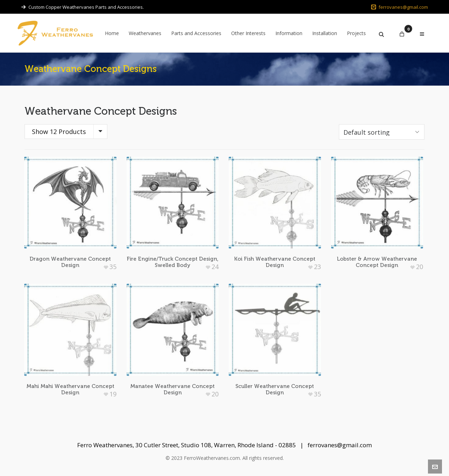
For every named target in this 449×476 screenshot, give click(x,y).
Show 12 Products (59, 132)
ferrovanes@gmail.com (400, 7)
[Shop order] (382, 132)
